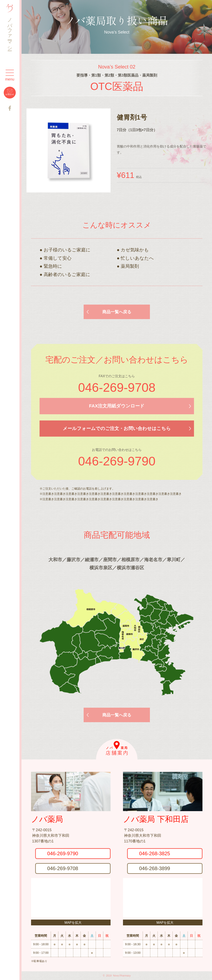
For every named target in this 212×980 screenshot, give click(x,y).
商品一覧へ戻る (117, 312)
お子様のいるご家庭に (67, 250)
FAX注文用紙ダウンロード (117, 406)
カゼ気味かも (135, 250)
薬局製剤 (130, 266)
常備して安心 (58, 258)
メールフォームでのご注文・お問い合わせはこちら (117, 428)
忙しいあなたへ (137, 258)
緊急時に (53, 266)
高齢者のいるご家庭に (67, 274)
